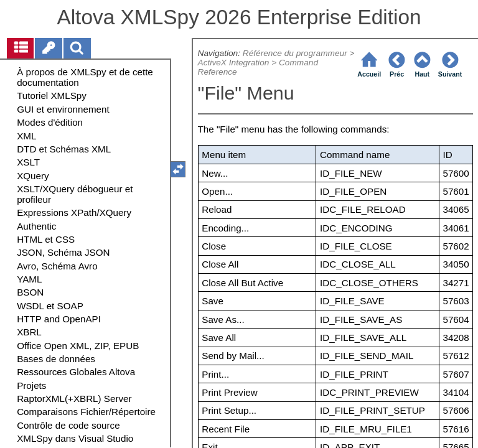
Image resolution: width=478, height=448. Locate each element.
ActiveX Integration (234, 63)
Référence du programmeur (295, 53)
